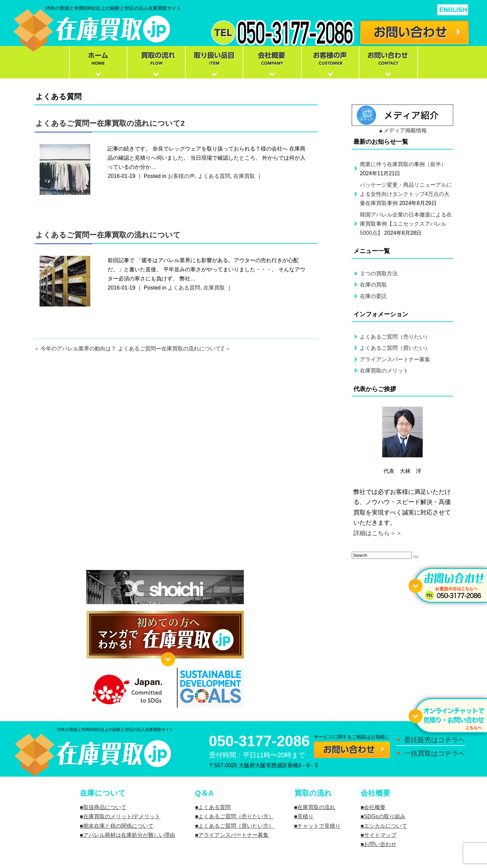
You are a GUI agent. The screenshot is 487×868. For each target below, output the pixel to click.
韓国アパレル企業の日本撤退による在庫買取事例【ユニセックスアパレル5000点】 (406, 224)
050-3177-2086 (259, 741)
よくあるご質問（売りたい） (395, 337)
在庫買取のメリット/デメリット (122, 816)
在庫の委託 (373, 296)
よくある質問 (214, 176)
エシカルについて (386, 826)
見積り (305, 816)
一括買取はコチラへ (435, 753)
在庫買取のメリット (384, 371)
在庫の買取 (373, 285)
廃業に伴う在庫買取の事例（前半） (403, 164)
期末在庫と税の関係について (118, 826)
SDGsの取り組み (385, 816)
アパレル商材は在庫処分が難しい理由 (129, 835)
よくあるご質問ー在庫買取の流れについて (108, 235)
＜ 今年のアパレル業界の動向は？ (75, 349)
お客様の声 (181, 176)
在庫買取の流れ (316, 807)
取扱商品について (105, 807)
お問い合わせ (380, 844)
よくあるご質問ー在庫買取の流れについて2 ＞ (174, 349)
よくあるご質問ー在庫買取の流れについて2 (110, 123)
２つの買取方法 (379, 273)
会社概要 (375, 807)
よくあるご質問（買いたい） (395, 348)
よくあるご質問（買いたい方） (236, 826)
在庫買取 (244, 176)
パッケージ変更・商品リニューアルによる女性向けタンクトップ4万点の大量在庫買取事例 (406, 194)
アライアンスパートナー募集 (395, 359)
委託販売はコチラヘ (435, 740)
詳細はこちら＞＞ (378, 533)
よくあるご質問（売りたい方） (236, 816)
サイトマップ (380, 835)
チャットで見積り (319, 826)
